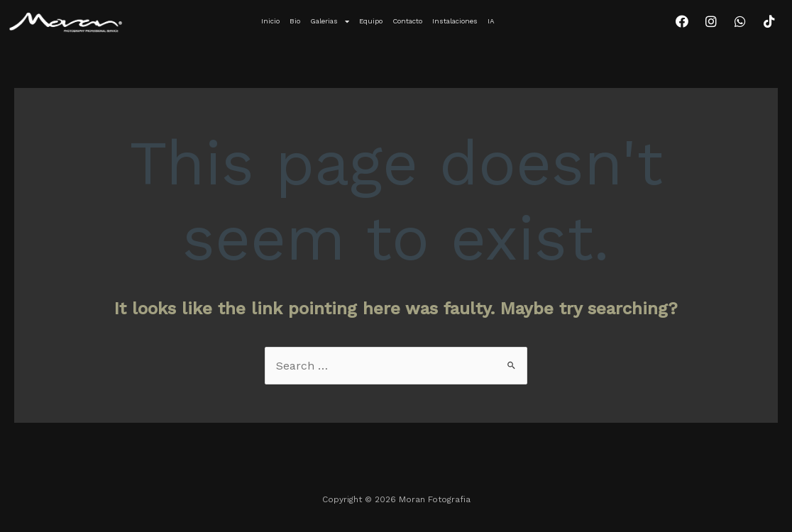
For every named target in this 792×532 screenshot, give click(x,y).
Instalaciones (455, 21)
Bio (295, 21)
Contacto (407, 21)
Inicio (270, 21)
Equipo (371, 21)
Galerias (330, 21)
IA (491, 21)
